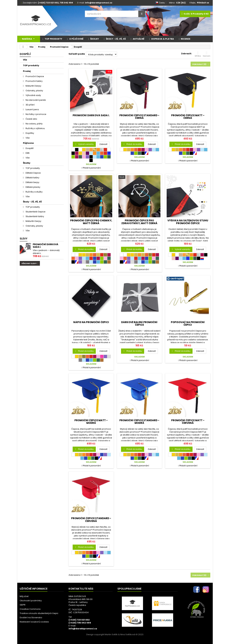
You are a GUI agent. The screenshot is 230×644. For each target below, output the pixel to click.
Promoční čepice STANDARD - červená (91, 520)
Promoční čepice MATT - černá (188, 117)
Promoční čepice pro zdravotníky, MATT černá (139, 222)
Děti (27, 153)
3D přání (30, 105)
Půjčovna (28, 143)
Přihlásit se (203, 3)
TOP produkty (31, 65)
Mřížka (198, 54)
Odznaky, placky (34, 91)
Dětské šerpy (32, 182)
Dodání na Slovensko (31, 618)
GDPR (23, 605)
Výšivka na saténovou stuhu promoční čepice (188, 222)
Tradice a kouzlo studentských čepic (39, 613)
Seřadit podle (77, 54)
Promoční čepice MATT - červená (188, 422)
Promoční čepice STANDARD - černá (139, 117)
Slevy (24, 239)
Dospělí (29, 148)
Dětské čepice (33, 173)
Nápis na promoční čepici (91, 322)
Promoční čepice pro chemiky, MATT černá (91, 222)
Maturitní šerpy (33, 86)
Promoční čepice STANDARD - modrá (139, 422)
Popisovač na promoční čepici (188, 323)
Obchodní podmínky (31, 601)
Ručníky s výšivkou (35, 128)
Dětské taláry (32, 178)
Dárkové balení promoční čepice (139, 323)
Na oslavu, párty (34, 124)
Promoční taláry (34, 81)
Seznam (207, 54)
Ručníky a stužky (34, 192)
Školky (27, 163)
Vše (25, 60)
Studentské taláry (35, 216)
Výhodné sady (33, 95)
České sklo (31, 119)
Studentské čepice (35, 212)
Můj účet (24, 596)
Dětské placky (33, 187)
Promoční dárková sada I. (46, 246)
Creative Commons (30, 609)
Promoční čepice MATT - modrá (91, 422)
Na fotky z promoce (36, 114)
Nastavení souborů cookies (34, 622)
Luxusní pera (32, 109)
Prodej (27, 71)
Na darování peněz (36, 100)
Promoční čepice (35, 76)
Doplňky (30, 133)
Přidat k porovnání (92, 168)
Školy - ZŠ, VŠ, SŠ (32, 202)
